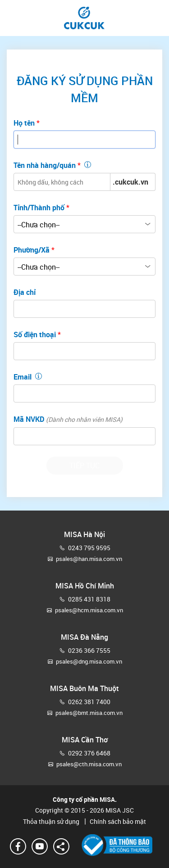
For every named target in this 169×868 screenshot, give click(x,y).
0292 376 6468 (89, 753)
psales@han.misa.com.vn (89, 559)
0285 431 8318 (89, 599)
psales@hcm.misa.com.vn (89, 610)
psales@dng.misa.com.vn (89, 661)
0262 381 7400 (89, 702)
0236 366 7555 (89, 650)
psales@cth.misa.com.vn (89, 764)
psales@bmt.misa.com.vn (89, 713)
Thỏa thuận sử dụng (52, 821)
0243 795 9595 (89, 548)
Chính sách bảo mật (113, 821)
